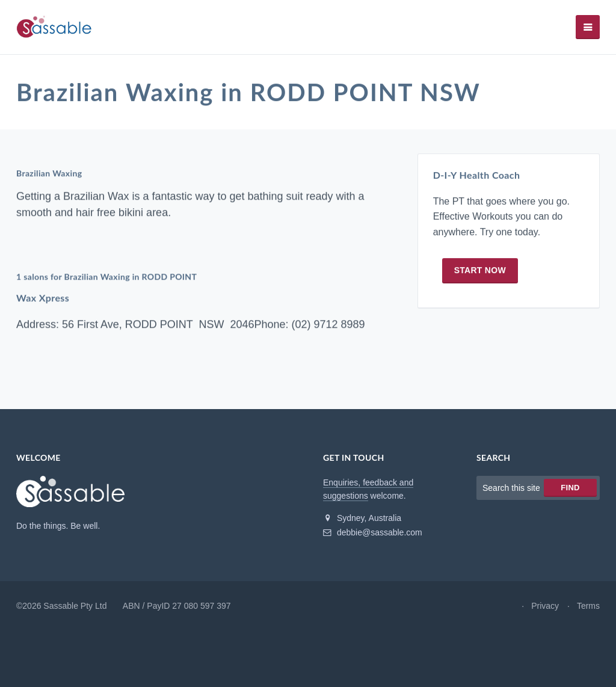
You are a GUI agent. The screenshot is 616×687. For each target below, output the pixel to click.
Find (570, 488)
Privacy (545, 606)
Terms (588, 606)
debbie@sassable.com (373, 532)
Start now (480, 270)
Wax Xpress (43, 298)
